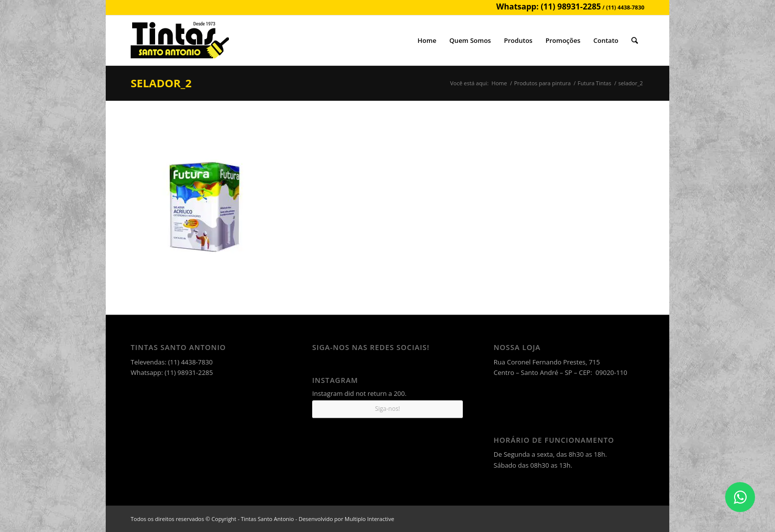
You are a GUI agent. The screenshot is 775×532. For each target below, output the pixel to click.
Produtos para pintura (543, 83)
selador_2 (161, 83)
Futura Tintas (594, 83)
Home (499, 83)
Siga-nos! (387, 409)
